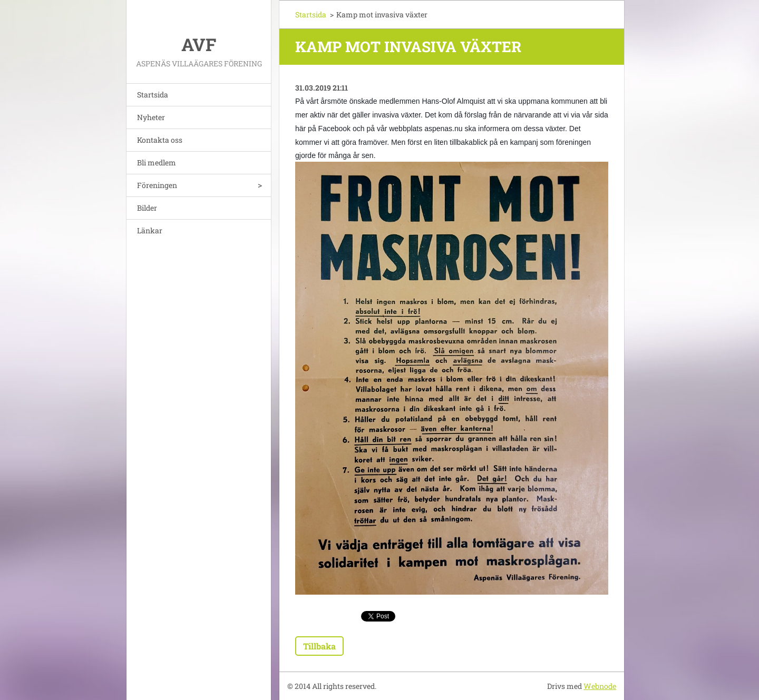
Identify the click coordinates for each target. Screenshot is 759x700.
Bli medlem (157, 162)
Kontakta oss (160, 140)
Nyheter (151, 117)
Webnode (600, 686)
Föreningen (157, 185)
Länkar (150, 230)
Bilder (147, 208)
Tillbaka (319, 646)
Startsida (153, 95)
